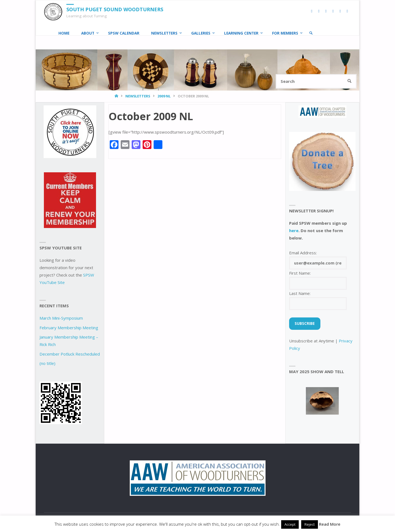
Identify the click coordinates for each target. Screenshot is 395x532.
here (294, 230)
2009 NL (164, 96)
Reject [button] (310, 524)
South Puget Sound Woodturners (115, 9)
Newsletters (138, 96)
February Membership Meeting (69, 328)
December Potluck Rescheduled (70, 354)
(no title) (47, 363)
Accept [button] (290, 524)
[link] (311, 33)
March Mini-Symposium (61, 318)
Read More (330, 524)
